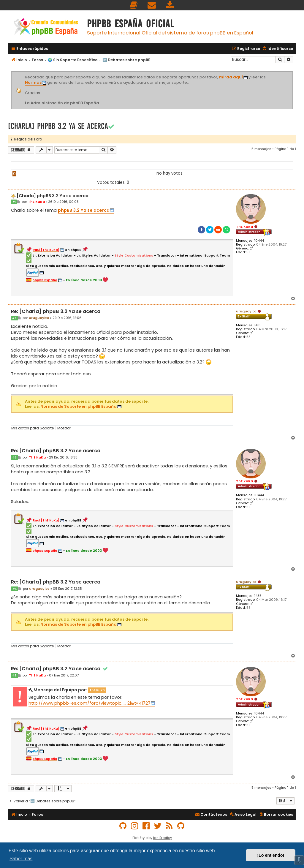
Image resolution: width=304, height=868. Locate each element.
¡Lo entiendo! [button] (271, 855)
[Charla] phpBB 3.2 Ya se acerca (58, 126)
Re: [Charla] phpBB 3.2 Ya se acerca (56, 312)
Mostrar (64, 428)
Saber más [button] (21, 859)
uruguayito (246, 311)
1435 (258, 325)
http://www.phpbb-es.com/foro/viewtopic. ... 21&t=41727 (90, 703)
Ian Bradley (163, 838)
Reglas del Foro (26, 139)
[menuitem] (134, 5)
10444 (259, 241)
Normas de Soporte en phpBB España (79, 407)
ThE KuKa (244, 227)
